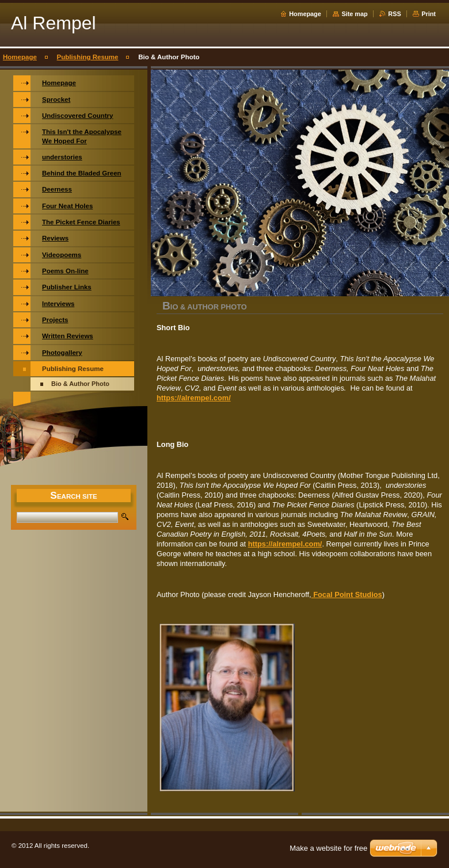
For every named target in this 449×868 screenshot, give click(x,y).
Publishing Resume (88, 57)
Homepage (305, 14)
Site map (354, 14)
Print (429, 14)
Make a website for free (328, 848)
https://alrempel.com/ (194, 398)
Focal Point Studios (347, 594)
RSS (394, 14)
